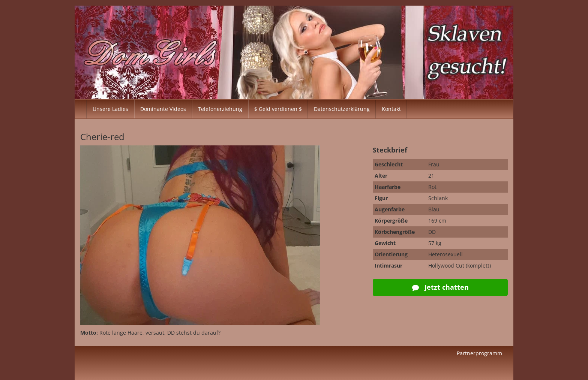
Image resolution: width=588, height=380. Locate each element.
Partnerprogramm (479, 353)
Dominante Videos (163, 109)
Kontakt (391, 109)
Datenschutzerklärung (342, 109)
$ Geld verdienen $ (278, 109)
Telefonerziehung (220, 109)
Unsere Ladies (110, 109)
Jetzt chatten (440, 287)
